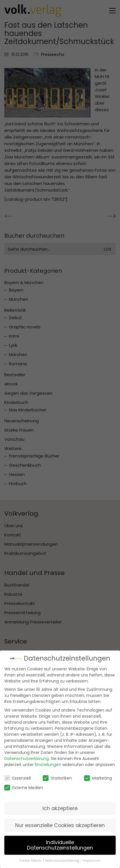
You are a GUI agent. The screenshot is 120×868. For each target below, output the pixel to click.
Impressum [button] (92, 858)
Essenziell (18, 775)
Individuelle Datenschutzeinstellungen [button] (60, 842)
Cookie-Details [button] (31, 858)
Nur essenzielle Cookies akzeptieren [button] (60, 822)
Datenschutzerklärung (27, 756)
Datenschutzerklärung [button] (63, 858)
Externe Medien (24, 785)
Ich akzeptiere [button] (60, 805)
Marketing (98, 775)
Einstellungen (48, 762)
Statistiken (57, 775)
